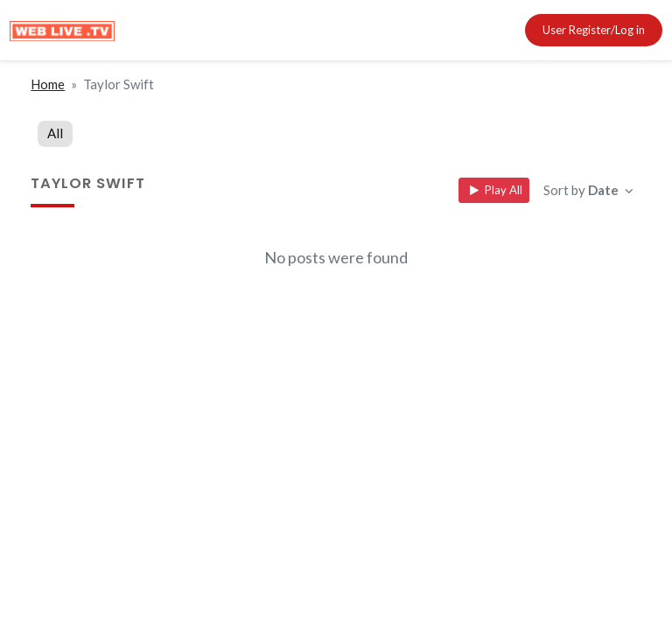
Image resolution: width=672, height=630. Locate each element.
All (55, 133)
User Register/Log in (594, 30)
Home (48, 84)
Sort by (582, 190)
